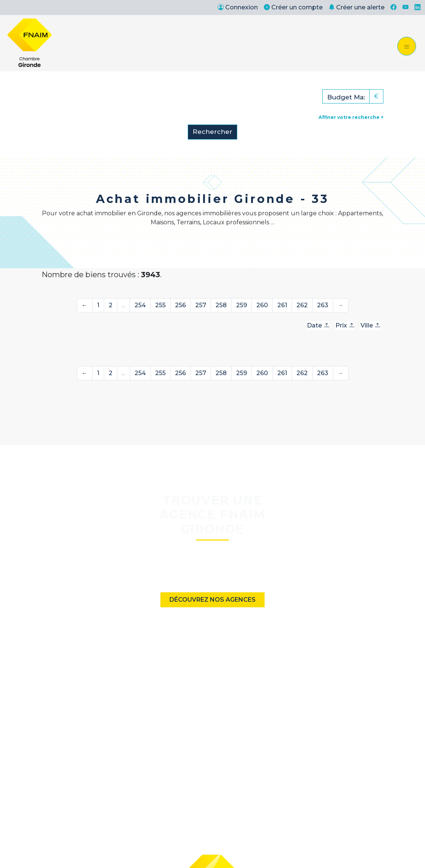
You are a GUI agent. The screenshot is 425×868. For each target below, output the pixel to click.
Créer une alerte (357, 7)
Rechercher (212, 132)
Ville (370, 325)
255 (160, 305)
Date (318, 325)
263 (323, 305)
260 (262, 305)
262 (302, 305)
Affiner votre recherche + (351, 117)
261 (282, 305)
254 (140, 305)
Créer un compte (293, 7)
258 (221, 305)
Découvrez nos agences (212, 600)
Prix (345, 325)
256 (180, 305)
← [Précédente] (85, 305)
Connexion (238, 7)
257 (201, 305)
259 (242, 305)
